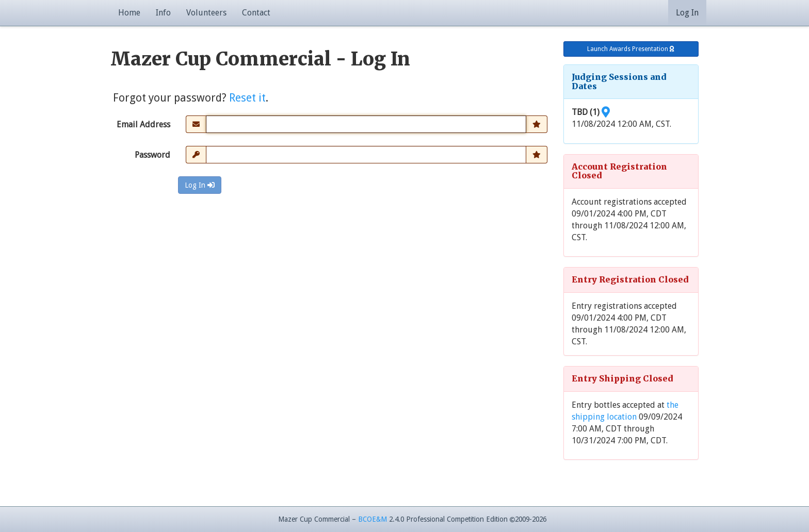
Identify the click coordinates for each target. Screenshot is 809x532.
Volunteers (206, 13)
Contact (256, 13)
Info (163, 13)
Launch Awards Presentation (631, 49)
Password (152, 155)
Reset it (247, 98)
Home (129, 13)
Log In (200, 185)
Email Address (143, 124)
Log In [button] (687, 13)
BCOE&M (373, 519)
